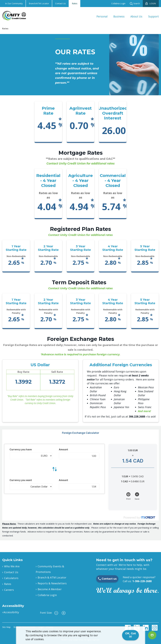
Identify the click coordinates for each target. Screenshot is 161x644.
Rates (75, 3)
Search (135, 4)
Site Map (6, 627)
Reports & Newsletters (52, 583)
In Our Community (14, 3)
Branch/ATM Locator (39, 3)
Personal (102, 16)
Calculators (11, 578)
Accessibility (11, 612)
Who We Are (12, 566)
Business (119, 16)
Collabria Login (118, 3)
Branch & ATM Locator (52, 577)
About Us (136, 16)
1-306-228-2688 (142, 581)
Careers (9, 590)
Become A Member (50, 589)
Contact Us (60, 3)
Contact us (107, 579)
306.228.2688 (137, 416)
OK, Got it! (130, 635)
